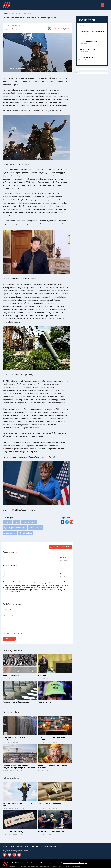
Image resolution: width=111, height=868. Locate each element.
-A (16, 29)
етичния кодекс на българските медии (75, 863)
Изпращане (9, 639)
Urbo (26, 846)
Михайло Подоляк (35, 528)
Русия (17, 522)
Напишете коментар (61, 547)
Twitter (9, 855)
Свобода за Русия (29, 522)
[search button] (103, 5)
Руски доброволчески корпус (15, 528)
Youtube (19, 855)
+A (12, 29)
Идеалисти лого (7, 5)
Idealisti (5, 864)
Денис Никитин (10, 533)
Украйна (7, 522)
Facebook (5, 855)
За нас (5, 846)
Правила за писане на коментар (13, 633)
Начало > (5, 13)
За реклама (19, 846)
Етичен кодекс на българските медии (51, 846)
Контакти (11, 846)
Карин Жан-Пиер (26, 533)
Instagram (14, 855)
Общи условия (34, 846)
